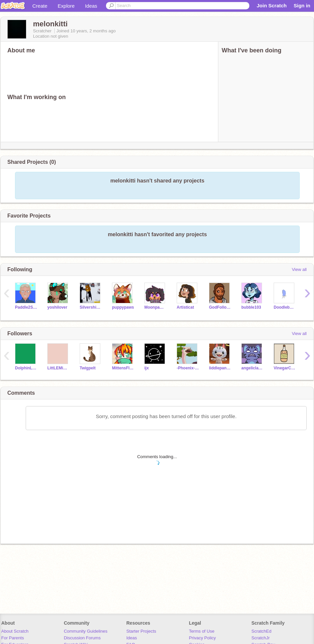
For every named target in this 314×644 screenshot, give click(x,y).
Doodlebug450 (285, 307)
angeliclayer (252, 368)
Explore (66, 6)
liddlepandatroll (220, 368)
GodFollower (220, 307)
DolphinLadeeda (26, 368)
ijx (146, 368)
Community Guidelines (85, 631)
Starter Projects (141, 631)
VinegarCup (285, 368)
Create (40, 6)
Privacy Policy (202, 638)
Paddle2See (26, 307)
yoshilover (57, 307)
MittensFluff (123, 368)
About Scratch (15, 631)
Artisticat (185, 307)
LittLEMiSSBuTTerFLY (58, 368)
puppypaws (123, 307)
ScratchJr (260, 638)
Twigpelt (88, 368)
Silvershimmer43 (91, 307)
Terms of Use (202, 631)
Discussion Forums (82, 638)
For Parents (13, 638)
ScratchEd (261, 631)
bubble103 (251, 307)
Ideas (91, 6)
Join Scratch (272, 6)
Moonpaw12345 (155, 307)
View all (299, 269)
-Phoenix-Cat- (188, 368)
